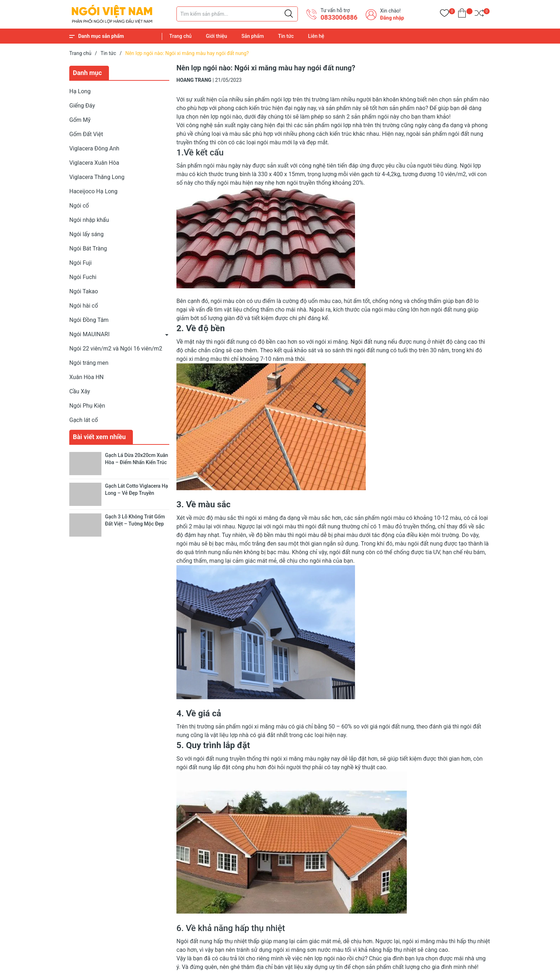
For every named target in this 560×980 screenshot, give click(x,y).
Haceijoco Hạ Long (93, 191)
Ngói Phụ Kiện (87, 406)
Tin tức (286, 36)
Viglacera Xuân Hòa (94, 163)
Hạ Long (80, 91)
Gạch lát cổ (84, 420)
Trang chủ (180, 36)
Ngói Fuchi (83, 277)
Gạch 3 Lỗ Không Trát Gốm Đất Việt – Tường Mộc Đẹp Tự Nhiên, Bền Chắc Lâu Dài (136, 524)
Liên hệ (316, 36)
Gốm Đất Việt (86, 134)
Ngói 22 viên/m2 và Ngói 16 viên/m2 (116, 349)
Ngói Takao (84, 291)
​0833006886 (339, 17)
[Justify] (289, 14)
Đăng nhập (392, 18)
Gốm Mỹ (80, 120)
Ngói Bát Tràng (88, 248)
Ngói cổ (79, 206)
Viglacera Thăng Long (97, 177)
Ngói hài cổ (84, 306)
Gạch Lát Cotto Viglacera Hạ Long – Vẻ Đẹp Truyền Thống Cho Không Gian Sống (137, 493)
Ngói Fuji (81, 263)
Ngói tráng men (89, 363)
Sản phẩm (253, 36)
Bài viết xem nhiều (99, 437)
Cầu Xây (80, 391)
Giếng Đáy (82, 106)
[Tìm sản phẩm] (237, 14)
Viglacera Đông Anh (94, 148)
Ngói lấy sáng (86, 234)
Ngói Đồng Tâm (89, 320)
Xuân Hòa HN (86, 377)
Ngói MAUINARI (89, 334)
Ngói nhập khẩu (89, 220)
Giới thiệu (216, 36)
